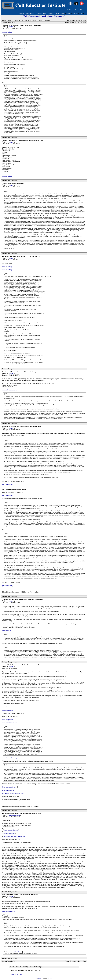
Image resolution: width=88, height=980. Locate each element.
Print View (47, 20)
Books (68, 14)
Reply (10, 138)
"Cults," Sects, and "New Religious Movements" (44, 16)
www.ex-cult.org (7, 32)
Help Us (75, 14)
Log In (40, 20)
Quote (15, 138)
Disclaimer (70, 10)
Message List (19, 20)
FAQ (81, 14)
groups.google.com (8, 790)
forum (40, 978)
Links (63, 14)
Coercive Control (41, 14)
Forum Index (60, 10)
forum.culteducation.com (10, 787)
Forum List (10, 20)
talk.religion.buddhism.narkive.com (13, 793)
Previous (79, 20)
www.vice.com (7, 630)
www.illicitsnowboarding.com (11, 758)
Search (35, 20)
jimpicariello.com (7, 484)
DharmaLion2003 (15, 815)
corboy (11, 27)
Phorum (50, 978)
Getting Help (30, 14)
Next (85, 20)
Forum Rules (79, 10)
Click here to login (16, 974)
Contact (51, 14)
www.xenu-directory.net (9, 723)
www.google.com (8, 710)
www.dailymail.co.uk (8, 911)
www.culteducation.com (9, 390)
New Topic (28, 20)
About (57, 14)
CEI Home (21, 14)
